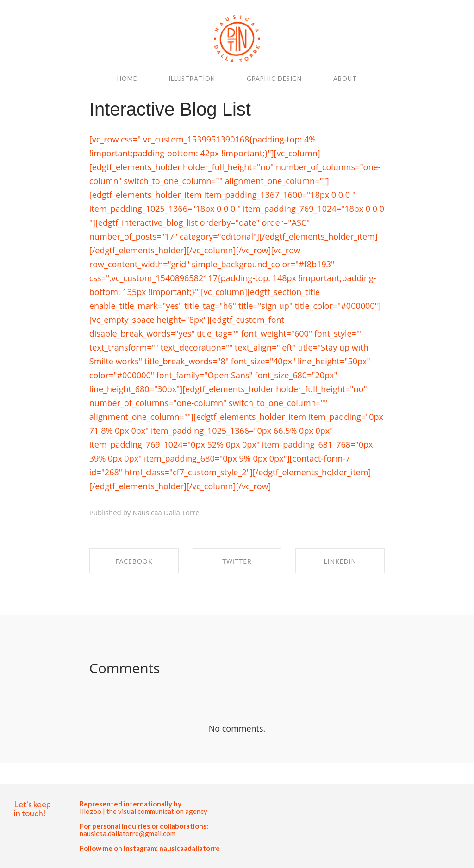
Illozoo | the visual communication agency (143, 811)
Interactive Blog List (170, 109)
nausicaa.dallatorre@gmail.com (128, 833)
